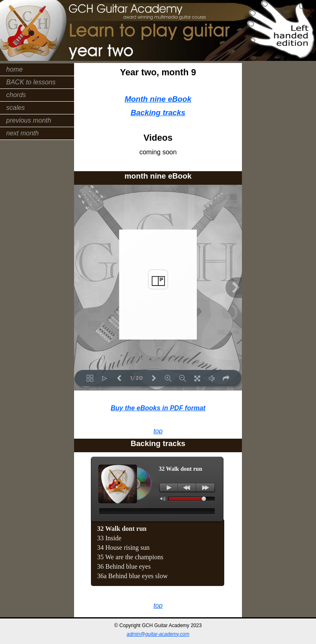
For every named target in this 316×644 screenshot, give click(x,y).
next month (22, 133)
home (14, 69)
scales (15, 108)
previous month (29, 120)
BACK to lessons (31, 82)
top (158, 431)
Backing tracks (158, 113)
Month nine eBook (158, 99)
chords (16, 95)
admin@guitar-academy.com (158, 634)
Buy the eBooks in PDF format (158, 408)
